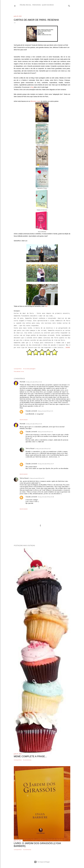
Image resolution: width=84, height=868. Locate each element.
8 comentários (27, 760)
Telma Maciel (30, 449)
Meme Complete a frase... (30, 756)
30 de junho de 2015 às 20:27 (46, 464)
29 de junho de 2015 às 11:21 (37, 478)
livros (22, 371)
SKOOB (68, 348)
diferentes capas (35, 101)
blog (32, 87)
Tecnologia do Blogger (42, 862)
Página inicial (25, 5)
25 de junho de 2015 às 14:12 (45, 432)
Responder (24, 420)
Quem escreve (48, 5)
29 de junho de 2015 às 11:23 (43, 449)
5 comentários (27, 850)
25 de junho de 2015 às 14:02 (34, 382)
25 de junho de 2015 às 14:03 (34, 424)
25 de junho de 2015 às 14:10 (45, 411)
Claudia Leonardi (31, 411)
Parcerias (37, 5)
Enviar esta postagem (29, 369)
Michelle (23, 382)
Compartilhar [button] (18, 369)
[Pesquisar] (69, 5)
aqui (46, 306)
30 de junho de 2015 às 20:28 (46, 497)
